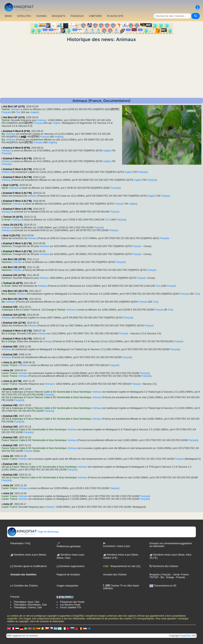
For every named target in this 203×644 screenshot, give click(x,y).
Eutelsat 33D (10, 307)
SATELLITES (24, 16)
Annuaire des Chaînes (115, 575)
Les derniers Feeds (70, 605)
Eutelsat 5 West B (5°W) (17, 131)
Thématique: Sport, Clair (27, 602)
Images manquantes (68, 586)
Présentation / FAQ (20, 543)
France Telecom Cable (38, 392)
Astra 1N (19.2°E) (13, 225)
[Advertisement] (101, 70)
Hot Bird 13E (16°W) (14, 259)
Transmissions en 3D (163, 586)
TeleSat (6, 109)
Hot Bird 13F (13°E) (14, 107)
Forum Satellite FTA (71, 607)
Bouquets (155, 575)
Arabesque (7, 310)
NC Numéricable (62, 392)
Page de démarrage (33, 532)
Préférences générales (69, 545)
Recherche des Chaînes (164, 566)
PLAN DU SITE (115, 16)
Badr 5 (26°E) (11, 185)
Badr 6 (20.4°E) (12, 235)
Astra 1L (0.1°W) (12, 362)
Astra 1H (8, 370)
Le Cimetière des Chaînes (24, 586)
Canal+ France (30, 310)
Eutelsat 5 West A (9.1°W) (17, 159)
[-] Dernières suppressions (71, 566)
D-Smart (6, 220)
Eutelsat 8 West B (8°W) (17, 148)
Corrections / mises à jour (117, 545)
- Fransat (179, 577)
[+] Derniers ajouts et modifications (29, 566)
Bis (3, 134)
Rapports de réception (68, 575)
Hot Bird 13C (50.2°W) (15, 291)
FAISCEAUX (77, 16)
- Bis (161, 577)
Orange (50, 310)
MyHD (5, 188)
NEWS (8, 16)
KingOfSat (185, 636)
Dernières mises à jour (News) (28, 555)
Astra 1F (8, 504)
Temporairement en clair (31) (122, 566)
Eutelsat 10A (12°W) (14, 275)
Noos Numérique (82, 392)
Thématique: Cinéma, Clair (28, 607)
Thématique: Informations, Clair (30, 605)
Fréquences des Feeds (72, 602)
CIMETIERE (95, 16)
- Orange (169, 577)
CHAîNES (41, 16)
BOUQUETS (59, 16)
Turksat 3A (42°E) (13, 217)
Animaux (15, 109)
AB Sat (5, 392)
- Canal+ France (180, 575)
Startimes (7, 204)
